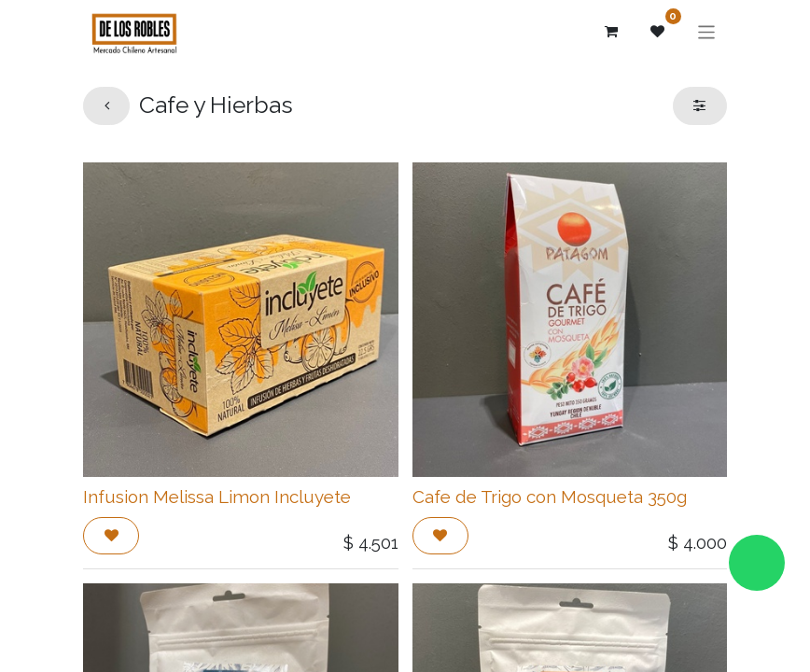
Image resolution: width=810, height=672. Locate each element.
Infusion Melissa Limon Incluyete (217, 497)
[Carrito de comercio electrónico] (611, 32)
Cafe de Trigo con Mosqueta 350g (550, 497)
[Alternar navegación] (707, 31)
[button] (111, 536)
